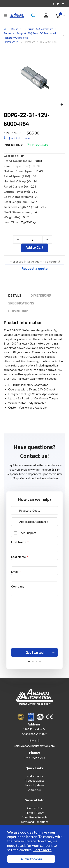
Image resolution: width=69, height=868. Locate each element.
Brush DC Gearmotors (40, 29)
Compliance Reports (34, 817)
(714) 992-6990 (35, 758)
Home (5, 29)
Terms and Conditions (34, 822)
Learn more (42, 850)
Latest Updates (35, 785)
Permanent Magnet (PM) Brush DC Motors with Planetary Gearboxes (31, 35)
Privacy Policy (34, 812)
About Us (34, 790)
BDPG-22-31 (11, 42)
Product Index (35, 776)
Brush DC (17, 29)
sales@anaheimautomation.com (34, 746)
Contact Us (34, 808)
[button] (62, 105)
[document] (35, 847)
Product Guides (35, 780)
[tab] (15, 295)
